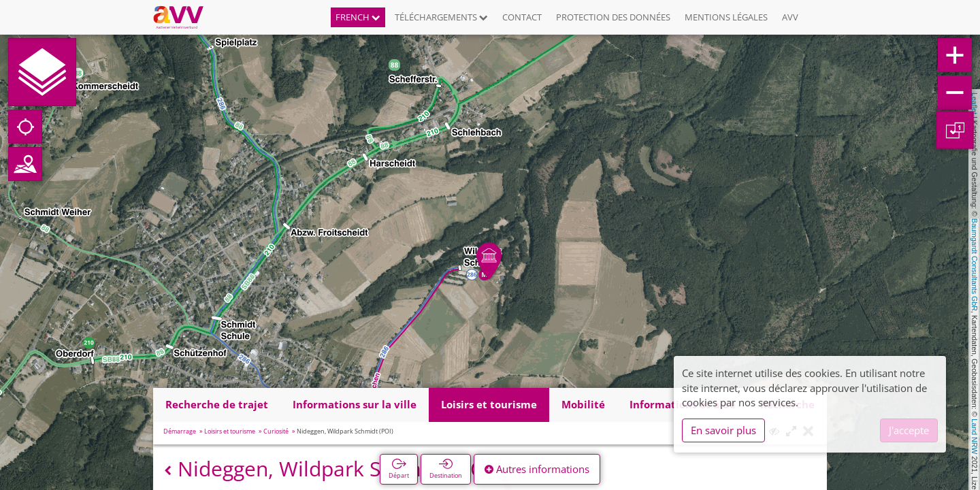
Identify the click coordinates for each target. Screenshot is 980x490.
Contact (522, 17)
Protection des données (613, 17)
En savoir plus (723, 430)
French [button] (358, 17)
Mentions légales (726, 17)
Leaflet (975, 103)
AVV (790, 17)
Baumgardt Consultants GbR (975, 265)
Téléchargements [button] (441, 17)
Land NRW (975, 436)
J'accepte (909, 430)
